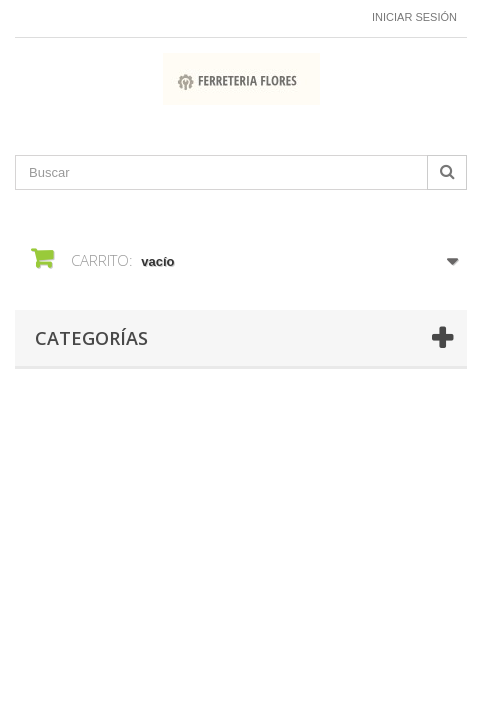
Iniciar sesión (414, 17)
